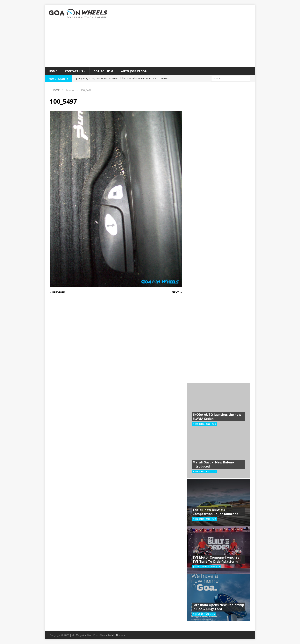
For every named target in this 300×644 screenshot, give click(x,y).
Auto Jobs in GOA (134, 71)
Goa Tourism (103, 71)
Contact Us (74, 71)
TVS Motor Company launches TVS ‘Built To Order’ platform (216, 559)
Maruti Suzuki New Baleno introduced (213, 464)
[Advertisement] (184, 36)
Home (53, 71)
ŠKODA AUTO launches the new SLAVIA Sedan (217, 417)
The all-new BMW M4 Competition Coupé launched (215, 512)
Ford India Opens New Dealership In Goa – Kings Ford (218, 607)
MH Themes (118, 635)
